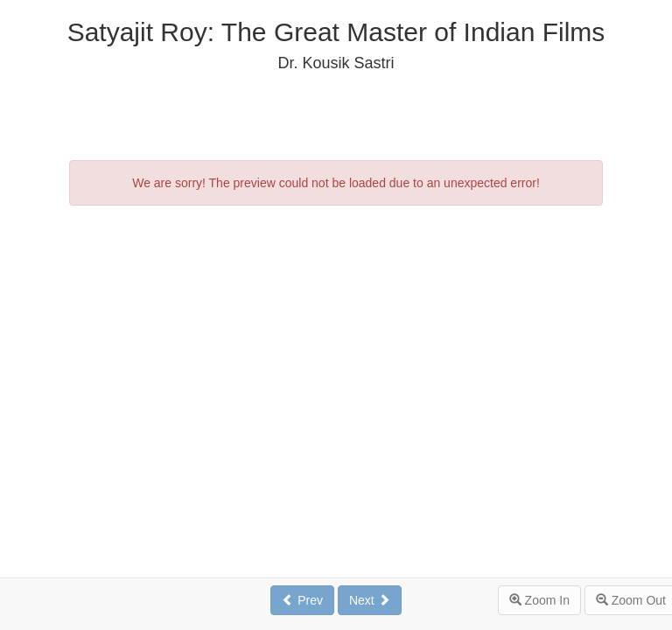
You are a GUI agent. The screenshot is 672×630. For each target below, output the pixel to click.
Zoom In (539, 600)
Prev (302, 600)
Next (370, 600)
